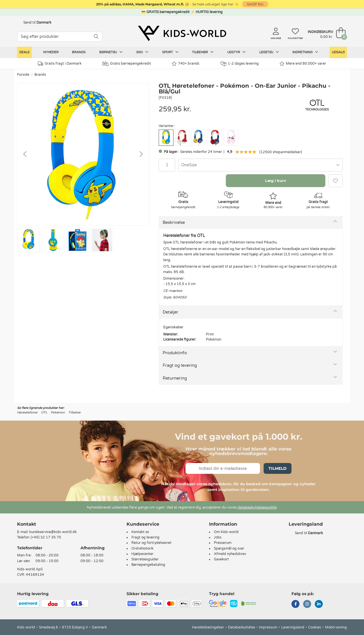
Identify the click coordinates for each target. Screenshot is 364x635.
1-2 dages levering (240, 64)
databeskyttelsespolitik (257, 507)
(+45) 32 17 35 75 (46, 537)
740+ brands (186, 64)
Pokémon (58, 412)
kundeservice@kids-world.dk (53, 532)
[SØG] (96, 37)
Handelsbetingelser (208, 627)
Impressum (268, 627)
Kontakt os (140, 532)
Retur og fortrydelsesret (151, 543)
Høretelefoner (27, 412)
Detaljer (170, 312)
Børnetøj (111, 52)
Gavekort (221, 559)
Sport (170, 52)
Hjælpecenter (142, 554)
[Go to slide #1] (29, 240)
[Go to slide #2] (53, 240)
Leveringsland (293, 627)
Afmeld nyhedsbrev (230, 554)
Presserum (223, 543)
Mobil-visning (336, 627)
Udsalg (338, 52)
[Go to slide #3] (77, 240)
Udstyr (236, 52)
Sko (142, 52)
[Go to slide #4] (102, 240)
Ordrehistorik (142, 548)
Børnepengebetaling (148, 565)
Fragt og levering (180, 365)
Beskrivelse (174, 222)
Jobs (218, 537)
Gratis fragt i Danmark (60, 64)
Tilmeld (278, 468)
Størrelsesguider (145, 559)
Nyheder (51, 52)
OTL (44, 412)
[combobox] (260, 165)
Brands (79, 52)
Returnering (175, 378)
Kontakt (27, 524)
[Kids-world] (182, 33)
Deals (24, 52)
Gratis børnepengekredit (127, 64)
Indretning (305, 52)
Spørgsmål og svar (229, 548)
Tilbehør (203, 52)
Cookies (315, 627)
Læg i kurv (276, 181)
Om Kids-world (226, 532)
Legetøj (269, 52)
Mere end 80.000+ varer (303, 64)
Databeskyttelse (242, 627)
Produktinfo (175, 353)
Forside (23, 75)
